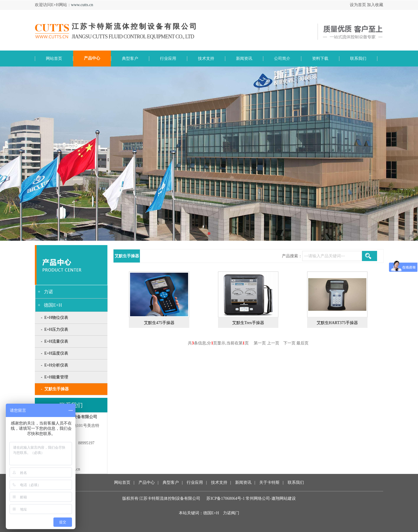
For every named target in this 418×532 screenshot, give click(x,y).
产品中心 (147, 482)
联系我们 (296, 482)
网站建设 (288, 498)
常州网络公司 (258, 498)
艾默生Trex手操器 (248, 323)
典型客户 (171, 482)
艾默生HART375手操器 (337, 323)
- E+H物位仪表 (55, 318)
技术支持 (219, 482)
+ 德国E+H (50, 305)
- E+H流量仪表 (55, 341)
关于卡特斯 (269, 482)
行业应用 (195, 482)
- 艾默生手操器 (55, 389)
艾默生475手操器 (159, 323)
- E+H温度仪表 (55, 353)
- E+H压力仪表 (55, 329)
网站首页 (122, 482)
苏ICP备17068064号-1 (225, 498)
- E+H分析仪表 (55, 365)
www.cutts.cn (82, 5)
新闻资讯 (243, 482)
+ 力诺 (45, 292)
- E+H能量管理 (55, 377)
